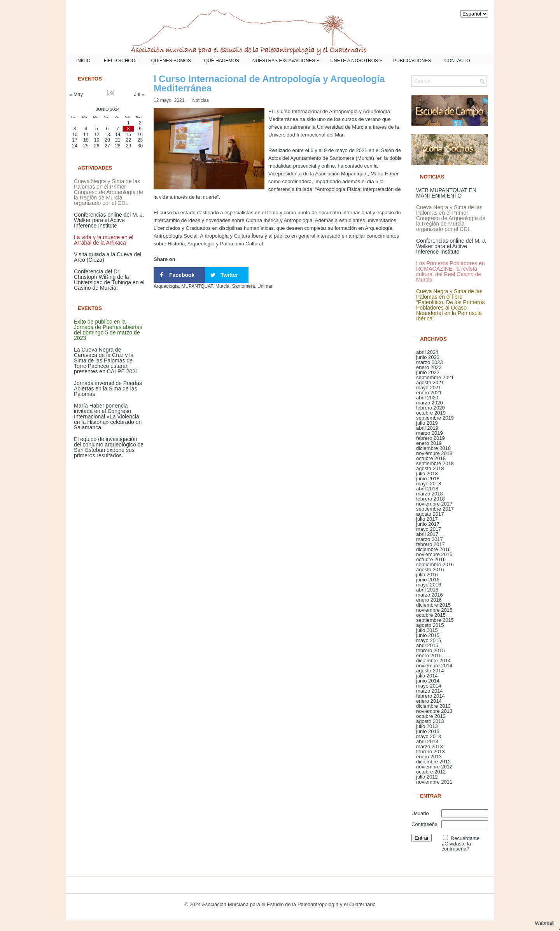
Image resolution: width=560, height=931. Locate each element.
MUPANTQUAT (197, 286)
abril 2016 (427, 590)
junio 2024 (108, 109)
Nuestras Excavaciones (288, 59)
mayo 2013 (429, 736)
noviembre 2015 (434, 610)
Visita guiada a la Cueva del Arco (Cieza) (108, 257)
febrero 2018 (430, 499)
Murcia (222, 286)
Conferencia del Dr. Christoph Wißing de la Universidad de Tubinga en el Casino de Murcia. (109, 280)
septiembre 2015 (435, 620)
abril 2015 (427, 645)
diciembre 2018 (433, 448)
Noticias (200, 100)
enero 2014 (429, 701)
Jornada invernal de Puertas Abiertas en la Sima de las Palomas (108, 388)
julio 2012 (427, 777)
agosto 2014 (430, 671)
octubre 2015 (431, 615)
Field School (121, 61)
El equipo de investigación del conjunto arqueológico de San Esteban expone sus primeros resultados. (109, 447)
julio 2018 (427, 473)
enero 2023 (429, 367)
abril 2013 (427, 741)
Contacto (457, 61)
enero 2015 (429, 655)
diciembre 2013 (433, 706)
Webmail (547, 923)
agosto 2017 (430, 514)
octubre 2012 (431, 772)
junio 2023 (428, 357)
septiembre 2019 (435, 418)
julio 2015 (427, 630)
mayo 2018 (429, 484)
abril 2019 (427, 428)
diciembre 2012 (433, 762)
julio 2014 (427, 676)
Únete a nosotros (358, 59)
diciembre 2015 (433, 605)
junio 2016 (428, 580)
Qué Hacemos (222, 61)
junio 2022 (428, 372)
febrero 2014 (430, 696)
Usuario (420, 813)
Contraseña (424, 824)
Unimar (265, 286)
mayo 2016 (429, 585)
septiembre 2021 (435, 377)
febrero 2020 (430, 408)
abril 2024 (427, 352)
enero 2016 (429, 600)
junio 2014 (428, 681)
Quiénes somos (171, 61)
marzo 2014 (430, 691)
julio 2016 (427, 575)
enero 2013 (429, 757)
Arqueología (166, 286)
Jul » (139, 94)
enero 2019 (429, 443)
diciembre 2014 (433, 661)
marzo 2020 (430, 403)
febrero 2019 (430, 438)
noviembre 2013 (434, 711)
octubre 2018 (431, 458)
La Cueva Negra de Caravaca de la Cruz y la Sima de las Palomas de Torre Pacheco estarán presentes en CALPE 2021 (106, 360)
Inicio (83, 61)
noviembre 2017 (434, 504)
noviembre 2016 (434, 554)
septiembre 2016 (435, 564)
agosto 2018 (430, 468)
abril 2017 (427, 534)
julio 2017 (427, 519)
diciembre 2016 (433, 549)
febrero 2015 (430, 650)
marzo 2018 (430, 494)
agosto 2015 (430, 625)
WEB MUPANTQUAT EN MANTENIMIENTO (446, 193)
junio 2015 (428, 635)
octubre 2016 (431, 559)
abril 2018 (427, 489)
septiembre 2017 (435, 509)
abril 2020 (427, 398)
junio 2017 (428, 524)
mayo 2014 (429, 686)
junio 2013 (428, 731)
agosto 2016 (430, 570)
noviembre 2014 (434, 666)
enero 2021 (429, 393)
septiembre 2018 (435, 463)
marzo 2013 (430, 746)
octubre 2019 (431, 413)
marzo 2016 (430, 595)
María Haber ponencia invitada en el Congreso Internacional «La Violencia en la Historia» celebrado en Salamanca (108, 416)
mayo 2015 (429, 640)
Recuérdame (465, 838)
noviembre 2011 (434, 782)
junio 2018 (428, 479)
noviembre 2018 (434, 453)
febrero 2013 (430, 752)
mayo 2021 (429, 388)
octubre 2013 (431, 716)
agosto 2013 (430, 721)
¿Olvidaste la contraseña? (456, 846)
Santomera (244, 286)
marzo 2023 (430, 362)
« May (76, 94)
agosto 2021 (430, 382)
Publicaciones (412, 61)
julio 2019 (427, 423)
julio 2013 (427, 726)
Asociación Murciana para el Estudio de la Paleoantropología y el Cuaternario (289, 904)
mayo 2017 (429, 529)
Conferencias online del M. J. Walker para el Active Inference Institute (109, 220)
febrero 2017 (430, 544)
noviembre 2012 (434, 767)
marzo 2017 (430, 539)
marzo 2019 (430, 433)
